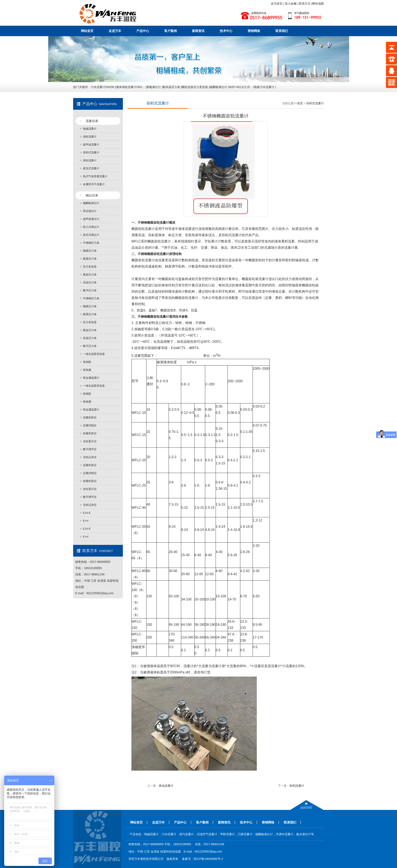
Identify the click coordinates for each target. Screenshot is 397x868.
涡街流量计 (90, 160)
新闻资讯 (198, 31)
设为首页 (277, 4)
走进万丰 (115, 31)
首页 (300, 103)
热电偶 (87, 370)
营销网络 (254, 31)
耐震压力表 (90, 259)
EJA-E (87, 513)
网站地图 (318, 4)
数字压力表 (90, 290)
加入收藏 (291, 4)
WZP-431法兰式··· (240, 87)
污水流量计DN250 (103, 87)
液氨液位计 (154, 87)
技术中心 (226, 31)
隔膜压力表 (90, 251)
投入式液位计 (91, 227)
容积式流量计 (91, 152)
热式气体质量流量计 (95, 176)
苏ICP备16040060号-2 (208, 859)
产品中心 (143, 31)
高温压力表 (90, 282)
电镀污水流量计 (264, 87)
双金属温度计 (91, 378)
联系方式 (305, 4)
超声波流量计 (91, 145)
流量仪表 (92, 121)
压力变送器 (90, 267)
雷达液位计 (90, 211)
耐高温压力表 (171, 87)
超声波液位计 (91, 219)
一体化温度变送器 (94, 354)
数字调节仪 (90, 449)
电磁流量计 (90, 129)
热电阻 (87, 362)
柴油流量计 (166, 786)
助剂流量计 (297, 786)
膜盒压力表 (90, 275)
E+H (86, 521)
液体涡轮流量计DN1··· (130, 87)
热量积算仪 (90, 433)
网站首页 (87, 31)
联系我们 (282, 31)
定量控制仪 (90, 425)
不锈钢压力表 (91, 243)
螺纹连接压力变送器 (195, 87)
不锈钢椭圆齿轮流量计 (153, 317)
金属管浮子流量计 (94, 184)
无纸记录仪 (90, 457)
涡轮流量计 (90, 137)
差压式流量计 (91, 168)
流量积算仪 (90, 417)
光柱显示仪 (90, 441)
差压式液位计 (91, 235)
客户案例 (171, 31)
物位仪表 (92, 195)
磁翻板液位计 (218, 87)
